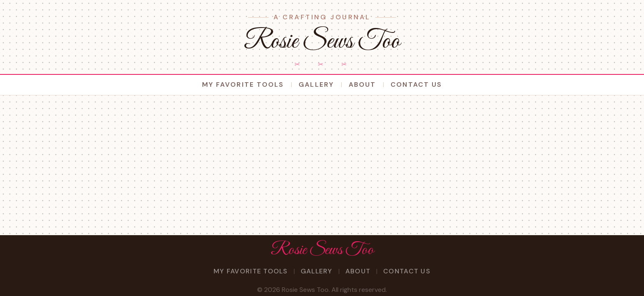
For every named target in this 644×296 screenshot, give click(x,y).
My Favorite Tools (243, 84)
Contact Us (416, 84)
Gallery (316, 84)
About (362, 84)
